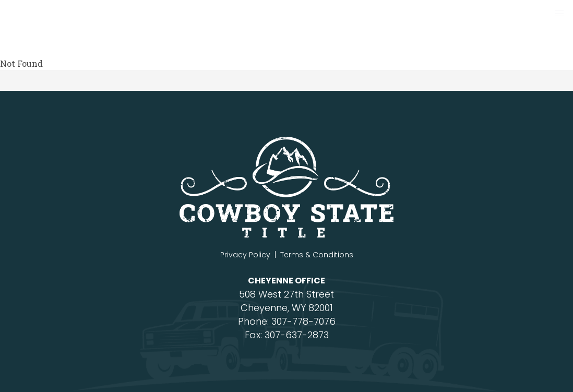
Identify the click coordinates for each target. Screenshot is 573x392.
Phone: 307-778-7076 (287, 321)
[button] (559, 14)
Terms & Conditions (317, 255)
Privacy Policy (245, 255)
